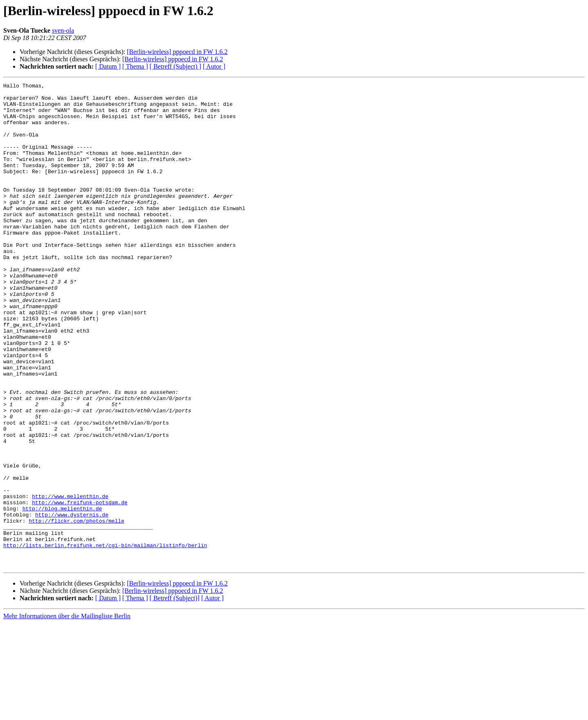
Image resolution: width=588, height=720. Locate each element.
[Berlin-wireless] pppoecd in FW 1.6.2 (177, 52)
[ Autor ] (214, 66)
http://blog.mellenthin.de (62, 594)
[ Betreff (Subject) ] (175, 66)
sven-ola (63, 30)
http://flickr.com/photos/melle (76, 609)
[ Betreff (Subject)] (174, 695)
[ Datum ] (108, 66)
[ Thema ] (135, 66)
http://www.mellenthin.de (70, 579)
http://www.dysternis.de (72, 601)
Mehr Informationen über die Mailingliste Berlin (67, 713)
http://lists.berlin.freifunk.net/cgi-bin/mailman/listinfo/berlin (105, 638)
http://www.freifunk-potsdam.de (80, 587)
